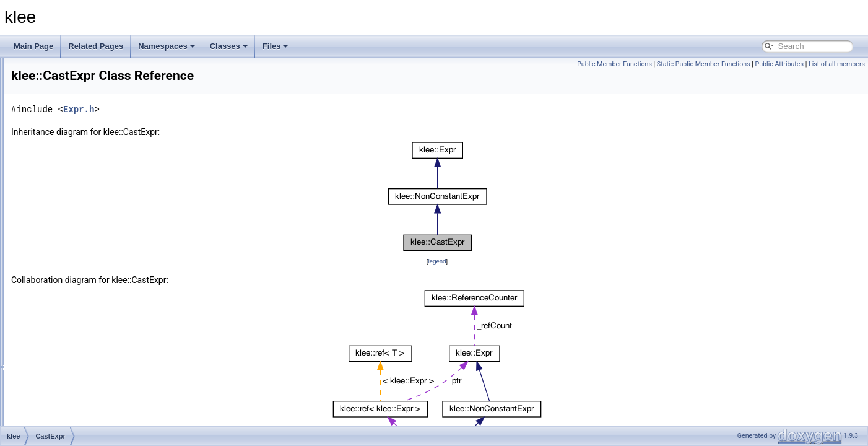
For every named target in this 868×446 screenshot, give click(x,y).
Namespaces (167, 46)
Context (63, 398)
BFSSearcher (73, 166)
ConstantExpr (73, 357)
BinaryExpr (69, 180)
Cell (57, 261)
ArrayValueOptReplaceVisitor (99, 84)
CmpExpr (66, 289)
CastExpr (66, 248)
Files (276, 46)
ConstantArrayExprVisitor (93, 330)
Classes (229, 46)
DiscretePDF (72, 425)
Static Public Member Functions (704, 64)
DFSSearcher (73, 411)
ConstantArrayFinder (85, 343)
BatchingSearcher (80, 152)
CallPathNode (74, 221)
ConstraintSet (73, 384)
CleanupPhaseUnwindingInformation (111, 275)
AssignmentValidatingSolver (97, 139)
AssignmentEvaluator (86, 111)
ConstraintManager (82, 370)
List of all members (837, 64)
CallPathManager (80, 207)
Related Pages (96, 46)
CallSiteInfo (70, 234)
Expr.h (233, 109)
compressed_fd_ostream (92, 302)
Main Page (33, 46)
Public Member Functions (614, 64)
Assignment (70, 98)
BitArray (64, 193)
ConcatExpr (70, 316)
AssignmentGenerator (87, 125)
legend (514, 261)
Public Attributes (779, 64)
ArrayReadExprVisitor (86, 71)
